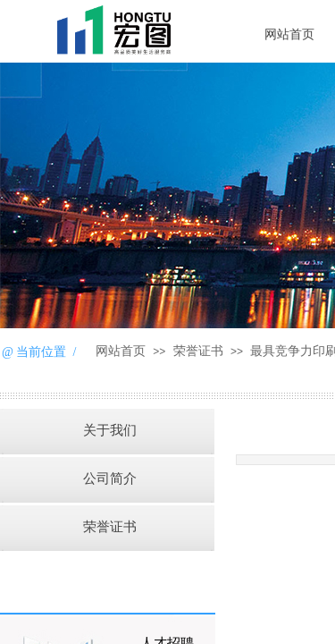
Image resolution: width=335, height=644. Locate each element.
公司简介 (110, 479)
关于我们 (110, 430)
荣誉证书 (198, 351)
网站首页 (121, 351)
